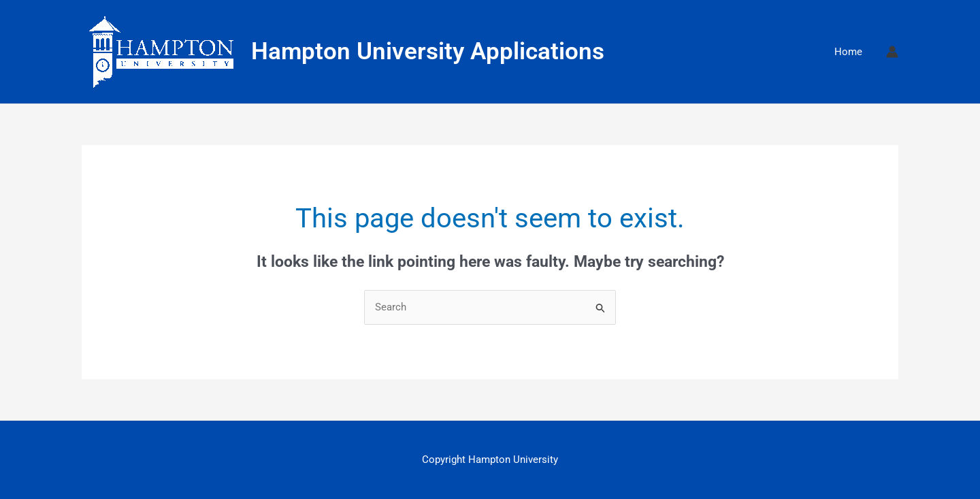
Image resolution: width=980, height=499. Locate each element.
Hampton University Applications (428, 51)
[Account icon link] (892, 52)
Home (848, 52)
